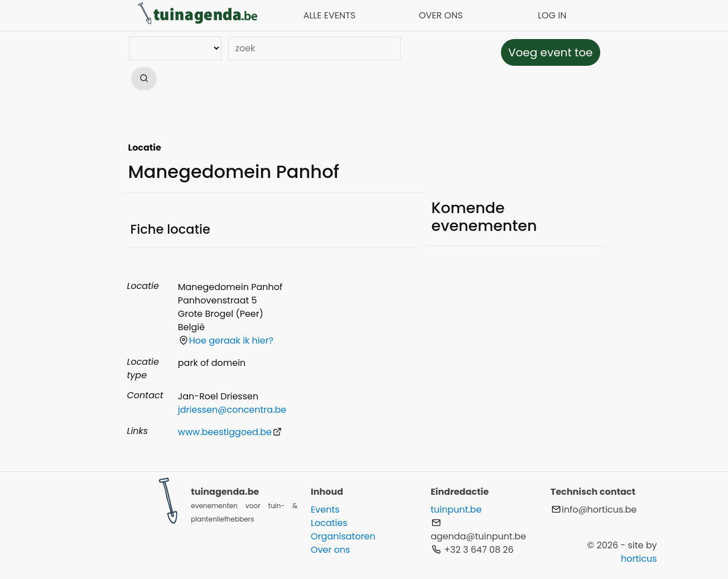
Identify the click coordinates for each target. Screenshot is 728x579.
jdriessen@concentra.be (232, 410)
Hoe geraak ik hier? (226, 341)
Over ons (331, 550)
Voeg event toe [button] (551, 52)
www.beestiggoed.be (230, 432)
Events (325, 510)
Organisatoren (343, 536)
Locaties (329, 523)
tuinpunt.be (456, 510)
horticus (639, 559)
